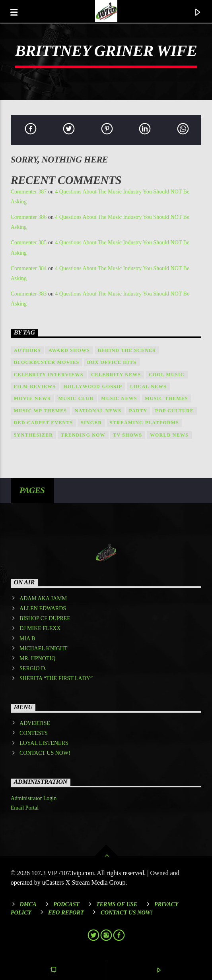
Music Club (76, 398)
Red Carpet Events (44, 423)
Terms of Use (117, 904)
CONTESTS (34, 733)
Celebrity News (116, 375)
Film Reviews (35, 387)
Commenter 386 (29, 217)
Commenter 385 (29, 243)
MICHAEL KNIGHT (43, 649)
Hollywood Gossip (93, 387)
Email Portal (25, 808)
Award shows (69, 350)
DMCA (28, 904)
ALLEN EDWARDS (43, 608)
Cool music (167, 375)
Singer (91, 423)
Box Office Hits (112, 362)
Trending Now (83, 435)
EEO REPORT (66, 912)
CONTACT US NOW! (45, 753)
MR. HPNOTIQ (37, 658)
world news (169, 435)
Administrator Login (34, 798)
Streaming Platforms (144, 423)
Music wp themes (41, 411)
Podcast (66, 904)
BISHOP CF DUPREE (45, 618)
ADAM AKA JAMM (43, 598)
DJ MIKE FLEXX (40, 628)
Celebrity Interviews (49, 375)
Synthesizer (34, 435)
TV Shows (127, 435)
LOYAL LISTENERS (44, 743)
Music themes (166, 398)
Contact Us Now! (127, 912)
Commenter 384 (29, 268)
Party (138, 411)
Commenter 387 (29, 192)
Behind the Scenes (127, 350)
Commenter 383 (29, 294)
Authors (27, 350)
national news (98, 411)
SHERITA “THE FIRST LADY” (56, 678)
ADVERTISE (35, 723)
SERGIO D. (33, 668)
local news (148, 387)
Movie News (32, 398)
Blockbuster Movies (47, 362)
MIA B (27, 639)
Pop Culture (174, 411)
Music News (119, 398)
